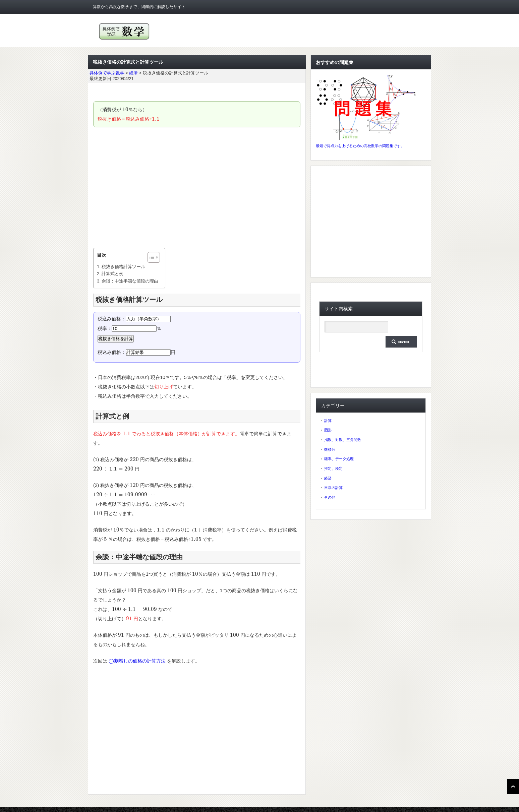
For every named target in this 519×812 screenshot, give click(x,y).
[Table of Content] (154, 257)
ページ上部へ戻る (513, 787)
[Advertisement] (197, 188)
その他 (330, 497)
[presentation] (125, 110)
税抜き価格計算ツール (123, 267)
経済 (328, 478)
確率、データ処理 (339, 459)
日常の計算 (333, 488)
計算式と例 (112, 274)
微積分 (330, 449)
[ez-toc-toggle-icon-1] (150, 257)
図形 (328, 430)
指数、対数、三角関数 (343, 440)
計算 (328, 421)
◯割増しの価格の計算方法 (137, 661)
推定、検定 (333, 469)
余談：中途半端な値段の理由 (130, 281)
